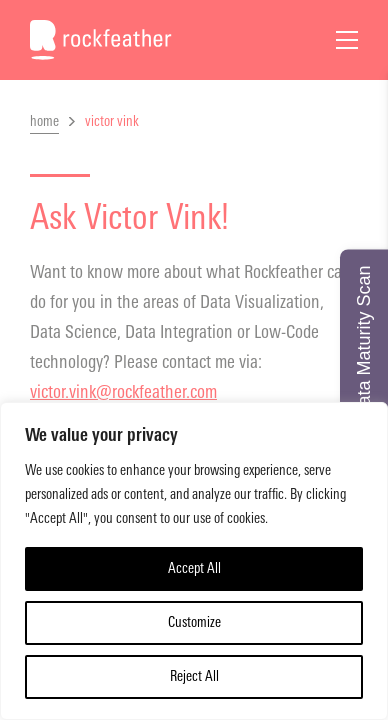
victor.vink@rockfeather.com (123, 392)
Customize (194, 622)
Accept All (194, 568)
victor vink (112, 121)
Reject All (194, 676)
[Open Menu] (347, 40)
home (44, 121)
